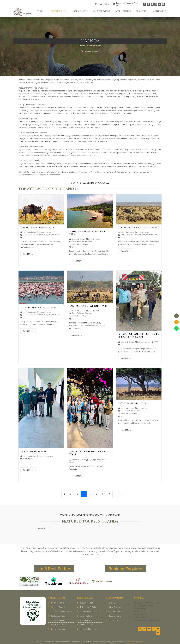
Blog (156, 342)
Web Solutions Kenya (135, 642)
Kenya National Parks (52, 235)
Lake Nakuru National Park (39, 308)
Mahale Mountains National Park (89, 233)
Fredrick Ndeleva (29, 232)
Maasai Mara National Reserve (139, 228)
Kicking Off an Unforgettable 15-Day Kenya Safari (139, 335)
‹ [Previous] (58, 494)
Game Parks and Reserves (33, 235)
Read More (28, 254)
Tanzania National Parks (78, 244)
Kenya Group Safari (33, 452)
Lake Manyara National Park (88, 306)
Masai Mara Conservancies (38, 228)
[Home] (82, 51)
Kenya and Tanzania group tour (87, 453)
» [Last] (122, 494)
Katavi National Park (132, 404)
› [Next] (115, 494)
